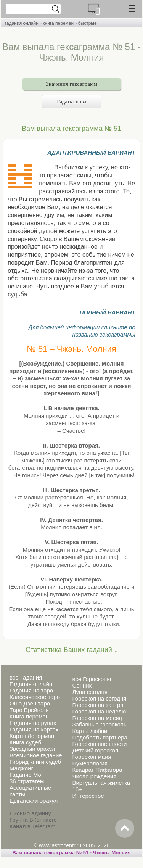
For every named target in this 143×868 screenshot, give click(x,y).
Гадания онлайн (31, 684)
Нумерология (90, 763)
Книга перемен (29, 716)
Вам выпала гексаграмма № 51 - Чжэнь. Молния (71, 853)
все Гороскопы (91, 679)
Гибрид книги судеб (35, 762)
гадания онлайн (22, 23)
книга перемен (58, 23)
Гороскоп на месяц (97, 718)
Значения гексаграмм (71, 84)
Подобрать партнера (100, 737)
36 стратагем (27, 781)
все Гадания (26, 677)
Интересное (88, 796)
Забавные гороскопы (100, 724)
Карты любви (90, 731)
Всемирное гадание (36, 755)
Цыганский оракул (34, 801)
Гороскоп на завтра (98, 705)
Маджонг (21, 768)
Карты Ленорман (32, 736)
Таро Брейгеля (29, 710)
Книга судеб (25, 742)
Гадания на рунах (33, 723)
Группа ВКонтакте (33, 820)
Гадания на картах (34, 729)
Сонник (82, 685)
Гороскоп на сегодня (99, 698)
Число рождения (94, 776)
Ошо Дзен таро (30, 703)
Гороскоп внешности (99, 744)
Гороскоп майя (92, 757)
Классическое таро (35, 697)
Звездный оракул (32, 749)
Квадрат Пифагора (97, 770)
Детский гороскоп (95, 750)
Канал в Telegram (32, 826)
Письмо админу (30, 813)
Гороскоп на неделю (99, 711)
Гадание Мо (25, 775)
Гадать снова (71, 102)
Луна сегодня (90, 692)
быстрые (88, 23)
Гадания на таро (31, 690)
